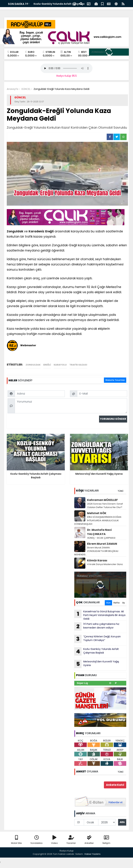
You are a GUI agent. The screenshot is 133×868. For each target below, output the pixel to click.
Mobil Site (16, 840)
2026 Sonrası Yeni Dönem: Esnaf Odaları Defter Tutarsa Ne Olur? (105, 506)
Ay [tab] (124, 603)
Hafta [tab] (116, 603)
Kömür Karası (97, 560)
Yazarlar (71, 840)
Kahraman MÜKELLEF (102, 500)
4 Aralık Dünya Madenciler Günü (105, 564)
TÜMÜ (121, 491)
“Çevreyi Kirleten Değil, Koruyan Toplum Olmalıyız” (97, 639)
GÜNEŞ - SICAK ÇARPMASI (101, 538)
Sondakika (36, 840)
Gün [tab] (108, 603)
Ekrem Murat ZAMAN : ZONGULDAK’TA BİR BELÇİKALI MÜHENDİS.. (96, 551)
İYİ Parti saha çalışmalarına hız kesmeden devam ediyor (97, 626)
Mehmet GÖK (97, 513)
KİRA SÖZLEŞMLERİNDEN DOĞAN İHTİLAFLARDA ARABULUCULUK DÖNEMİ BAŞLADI (98, 520)
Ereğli (49, 231)
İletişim (106, 840)
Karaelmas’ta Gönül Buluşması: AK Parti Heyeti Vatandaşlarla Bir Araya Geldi (100, 615)
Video (54, 840)
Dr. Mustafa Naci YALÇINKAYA (99, 532)
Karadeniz (36, 231)
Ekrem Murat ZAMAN (102, 544)
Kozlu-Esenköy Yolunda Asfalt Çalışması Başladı (97, 651)
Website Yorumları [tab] (115, 380)
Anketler (89, 840)
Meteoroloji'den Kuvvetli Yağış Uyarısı (97, 664)
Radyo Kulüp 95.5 (67, 76)
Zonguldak (15, 231)
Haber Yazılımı (92, 854)
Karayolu (60, 365)
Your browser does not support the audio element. (66, 68)
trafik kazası (78, 365)
